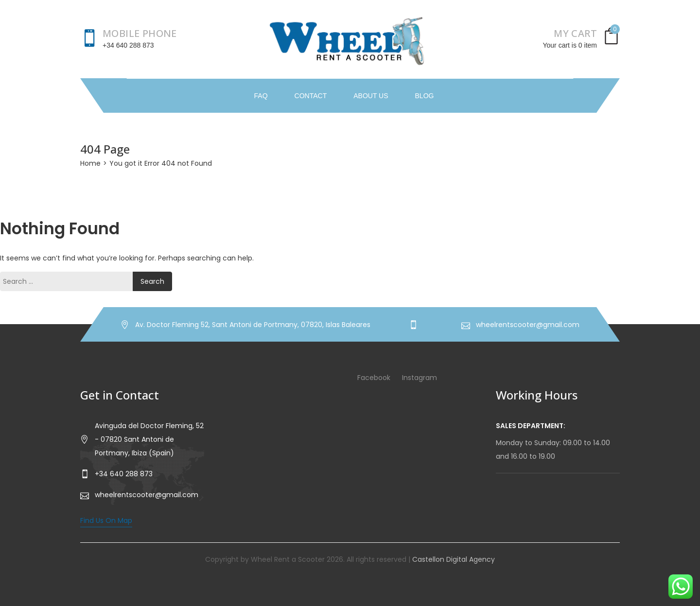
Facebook (374, 378)
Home (90, 163)
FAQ (261, 96)
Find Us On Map (106, 520)
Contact (311, 96)
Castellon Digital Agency (454, 559)
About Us (371, 96)
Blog (425, 96)
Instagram (420, 378)
